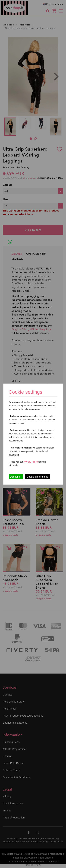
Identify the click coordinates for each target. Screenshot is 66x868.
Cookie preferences (37, 477)
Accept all (16, 477)
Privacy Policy (31, 462)
